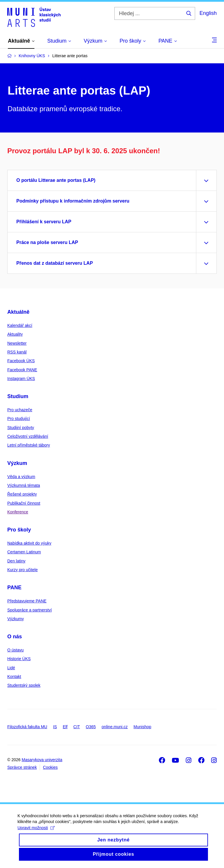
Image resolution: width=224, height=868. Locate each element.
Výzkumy (16, 619)
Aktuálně (18, 312)
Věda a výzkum (21, 477)
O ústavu (15, 650)
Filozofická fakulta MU (27, 727)
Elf (65, 727)
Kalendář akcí (20, 325)
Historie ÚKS (19, 659)
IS (55, 727)
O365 (91, 727)
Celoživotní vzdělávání (28, 436)
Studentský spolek (24, 685)
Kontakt (14, 677)
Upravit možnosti (36, 833)
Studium (18, 396)
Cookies (50, 767)
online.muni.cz (115, 727)
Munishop (142, 727)
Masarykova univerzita (42, 760)
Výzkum (17, 463)
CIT (77, 727)
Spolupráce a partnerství (30, 610)
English (208, 13)
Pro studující (19, 419)
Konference (18, 512)
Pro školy (19, 530)
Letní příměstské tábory (29, 445)
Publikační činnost (24, 503)
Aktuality (15, 334)
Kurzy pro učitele (22, 570)
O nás (15, 637)
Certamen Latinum (24, 552)
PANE (14, 588)
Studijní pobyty (21, 428)
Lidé (11, 668)
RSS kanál (17, 352)
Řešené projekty (22, 494)
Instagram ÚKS (21, 379)
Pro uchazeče (20, 410)
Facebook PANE (22, 370)
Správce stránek (22, 767)
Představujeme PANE (27, 601)
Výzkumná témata (24, 485)
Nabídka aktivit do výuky (29, 543)
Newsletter (17, 343)
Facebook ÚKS (21, 361)
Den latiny (16, 561)
